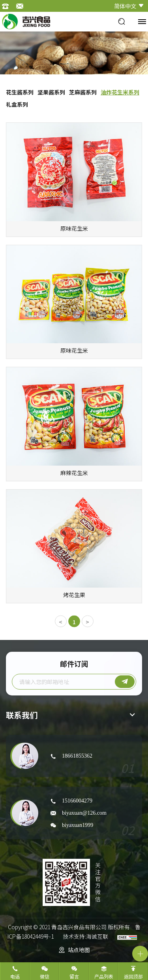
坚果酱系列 (51, 92)
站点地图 (79, 950)
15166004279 (77, 801)
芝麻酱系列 (83, 92)
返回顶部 (133, 976)
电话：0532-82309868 (8, 6)
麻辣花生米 (74, 473)
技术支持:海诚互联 (85, 936)
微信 (45, 976)
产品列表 (104, 976)
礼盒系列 (17, 104)
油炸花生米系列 (120, 92)
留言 (74, 976)
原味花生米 (74, 228)
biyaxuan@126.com (84, 813)
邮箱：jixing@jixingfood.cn (22, 6)
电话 (15, 976)
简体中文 (125, 6)
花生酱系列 (20, 92)
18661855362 (77, 756)
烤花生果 (74, 595)
